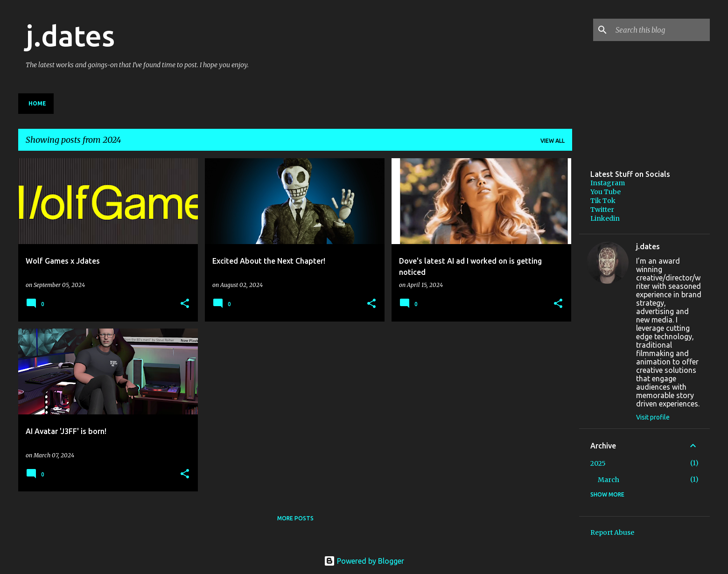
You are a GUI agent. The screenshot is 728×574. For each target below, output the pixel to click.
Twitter (602, 210)
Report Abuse (612, 532)
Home (37, 103)
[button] (185, 304)
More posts (295, 518)
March (609, 480)
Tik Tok (603, 201)
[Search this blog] (661, 30)
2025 (598, 463)
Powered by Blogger (364, 561)
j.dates (70, 35)
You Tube (605, 192)
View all (553, 141)
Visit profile (653, 417)
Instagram (608, 183)
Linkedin (605, 218)
